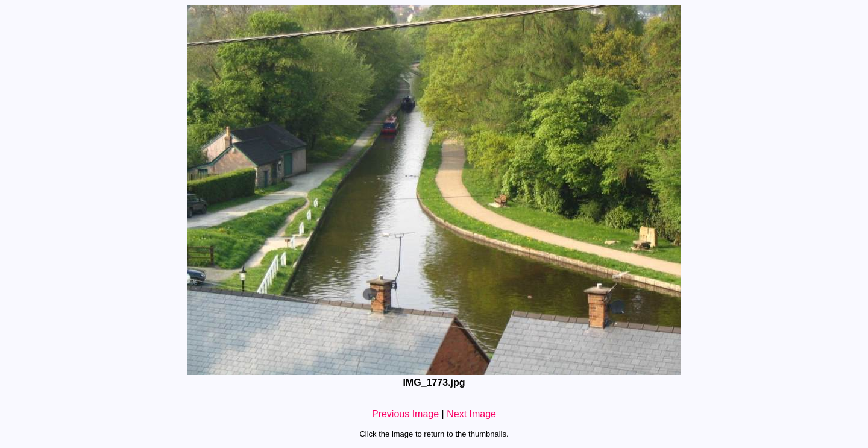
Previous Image (405, 414)
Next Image (471, 414)
